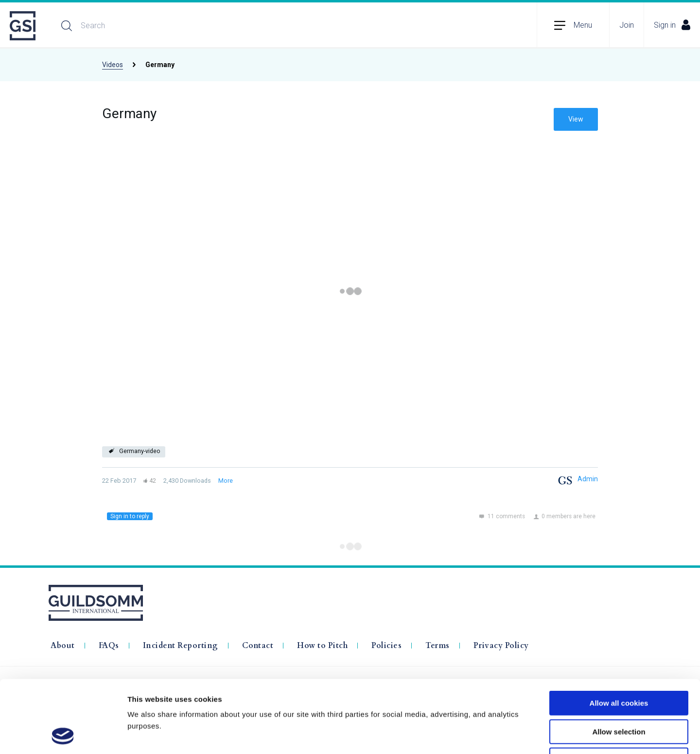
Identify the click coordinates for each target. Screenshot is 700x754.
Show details (510, 735)
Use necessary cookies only (619, 692)
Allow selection (619, 664)
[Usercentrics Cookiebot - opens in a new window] (63, 735)
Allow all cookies (619, 635)
